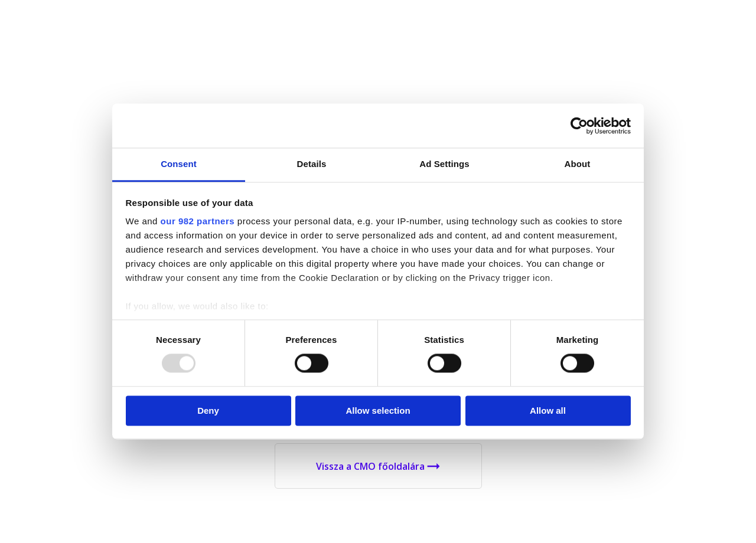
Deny (208, 410)
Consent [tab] (179, 164)
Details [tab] (312, 164)
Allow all (548, 410)
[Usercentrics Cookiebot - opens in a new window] (579, 126)
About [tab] (578, 164)
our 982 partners (198, 221)
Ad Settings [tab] (444, 164)
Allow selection (378, 410)
